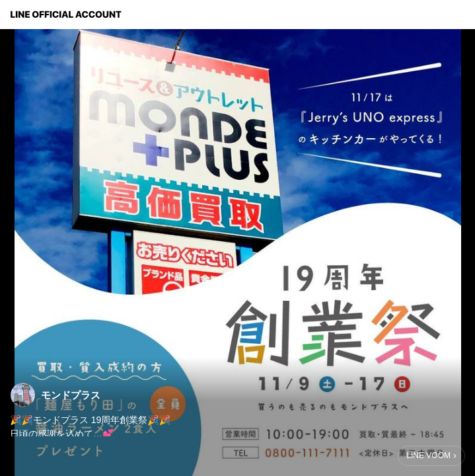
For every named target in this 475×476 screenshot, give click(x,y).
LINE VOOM (428, 456)
